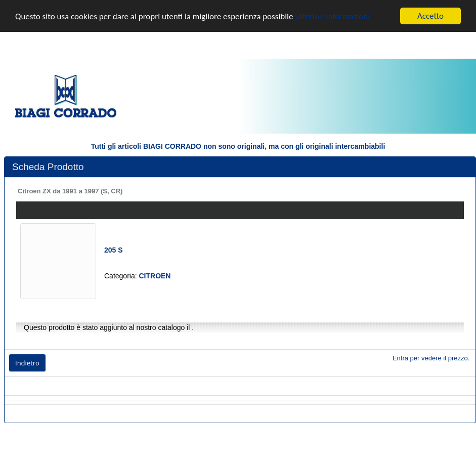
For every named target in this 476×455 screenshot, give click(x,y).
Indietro (27, 363)
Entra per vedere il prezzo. (431, 358)
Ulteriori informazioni (332, 16)
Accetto (430, 16)
